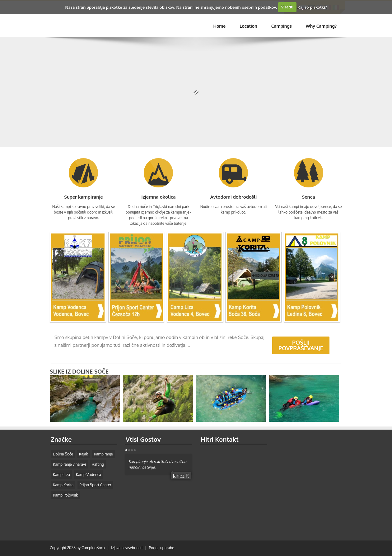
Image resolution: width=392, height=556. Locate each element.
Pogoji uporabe (162, 548)
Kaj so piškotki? (312, 7)
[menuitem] (282, 26)
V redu (287, 7)
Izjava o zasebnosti (127, 548)
